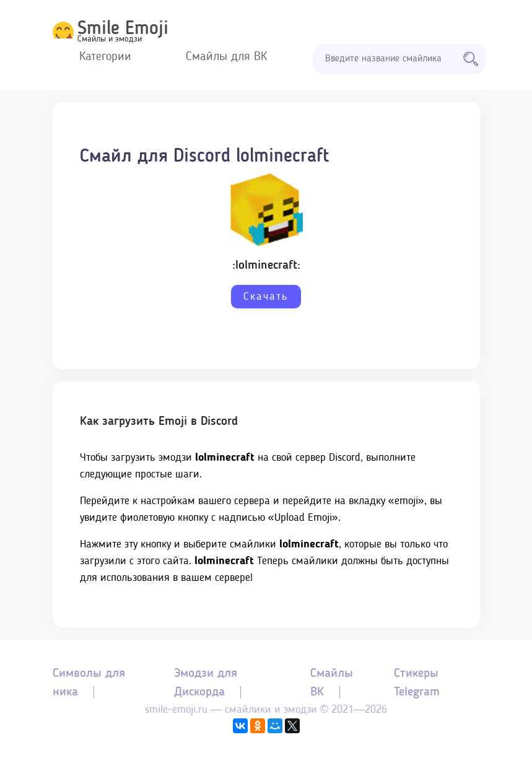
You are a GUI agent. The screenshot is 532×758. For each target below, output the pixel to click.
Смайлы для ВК (226, 57)
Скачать (266, 297)
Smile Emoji (123, 29)
